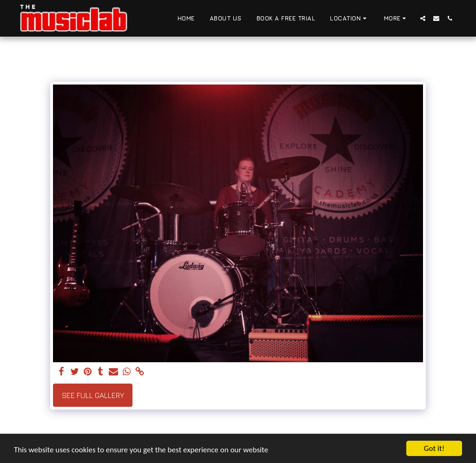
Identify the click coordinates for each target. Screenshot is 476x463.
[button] (350, 19)
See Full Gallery (93, 395)
